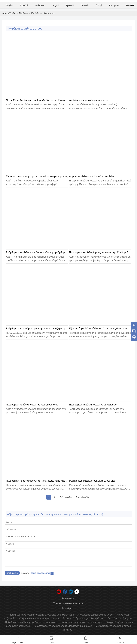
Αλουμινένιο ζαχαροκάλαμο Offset (95, 615)
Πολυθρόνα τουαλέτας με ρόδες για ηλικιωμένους (31, 622)
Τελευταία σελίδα (83, 497)
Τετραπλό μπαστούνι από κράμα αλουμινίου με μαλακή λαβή (42, 615)
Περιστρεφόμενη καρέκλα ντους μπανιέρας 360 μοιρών (63, 626)
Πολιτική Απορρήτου (41, 573)
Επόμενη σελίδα (66, 497)
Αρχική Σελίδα (9, 13)
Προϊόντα (23, 13)
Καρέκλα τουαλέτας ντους (43, 13)
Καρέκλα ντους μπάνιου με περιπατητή (81, 622)
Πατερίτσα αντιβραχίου (120, 618)
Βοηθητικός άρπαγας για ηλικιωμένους (83, 618)
